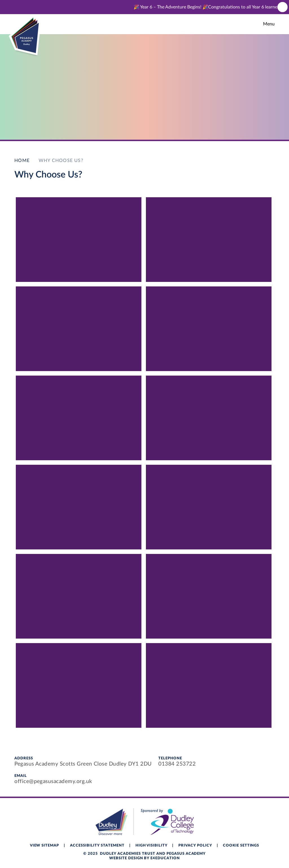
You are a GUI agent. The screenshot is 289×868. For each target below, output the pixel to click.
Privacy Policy (195, 846)
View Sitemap (45, 846)
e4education (165, 858)
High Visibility (152, 846)
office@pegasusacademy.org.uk (53, 782)
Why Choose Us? (61, 161)
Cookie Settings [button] (241, 846)
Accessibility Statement (97, 846)
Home (22, 161)
